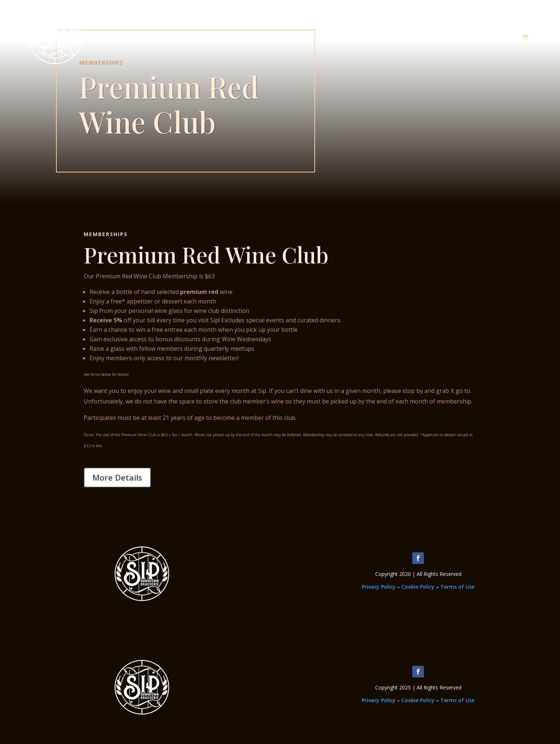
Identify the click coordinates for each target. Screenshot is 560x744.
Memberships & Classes (377, 37)
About (322, 37)
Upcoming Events (495, 37)
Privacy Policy (379, 587)
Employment (440, 37)
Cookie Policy (418, 587)
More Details (117, 477)
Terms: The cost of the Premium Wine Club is (122, 435)
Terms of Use (457, 587)
